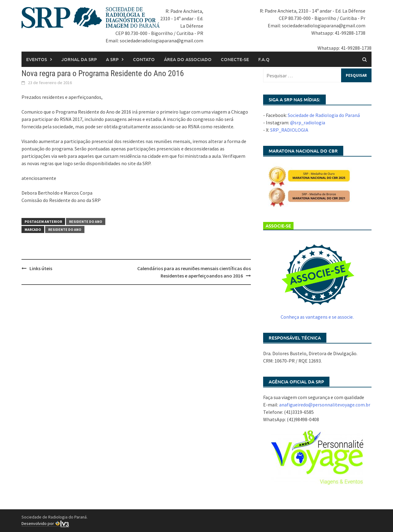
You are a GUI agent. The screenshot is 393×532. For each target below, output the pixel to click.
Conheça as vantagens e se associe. (317, 317)
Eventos (37, 59)
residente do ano (65, 229)
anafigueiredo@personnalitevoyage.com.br (325, 405)
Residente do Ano (86, 221)
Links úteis (41, 268)
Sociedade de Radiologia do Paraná (324, 115)
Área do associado (188, 59)
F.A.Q (264, 59)
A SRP (112, 59)
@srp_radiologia (308, 122)
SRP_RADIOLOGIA (289, 130)
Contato (144, 59)
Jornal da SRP (79, 59)
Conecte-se (235, 59)
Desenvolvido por (46, 524)
